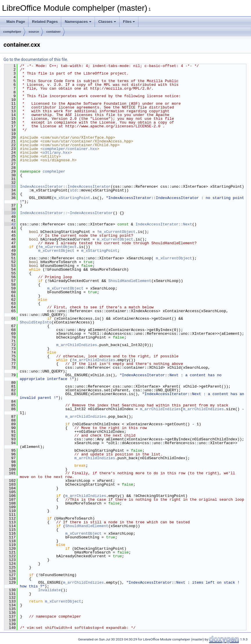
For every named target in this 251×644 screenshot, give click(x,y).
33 (10, 187)
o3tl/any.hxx (56, 153)
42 (10, 224)
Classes (107, 22)
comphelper (12, 32)
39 (10, 213)
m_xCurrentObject (117, 232)
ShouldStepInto (36, 322)
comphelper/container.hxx (70, 149)
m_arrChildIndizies (77, 345)
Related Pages (45, 22)
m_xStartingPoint (72, 198)
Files (129, 22)
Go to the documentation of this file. (36, 59)
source (34, 32)
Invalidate (49, 590)
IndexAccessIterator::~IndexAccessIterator (66, 213)
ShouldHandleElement (130, 281)
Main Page (16, 22)
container (53, 32)
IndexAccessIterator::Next (164, 224)
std (73, 190)
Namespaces (78, 22)
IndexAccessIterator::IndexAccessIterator (65, 187)
